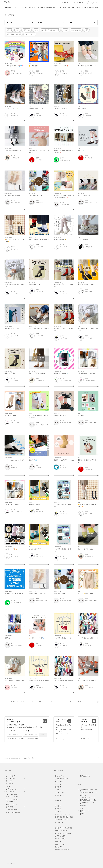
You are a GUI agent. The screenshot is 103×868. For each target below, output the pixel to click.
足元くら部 (27, 30)
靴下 (18, 30)
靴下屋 (10, 30)
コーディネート (30, 34)
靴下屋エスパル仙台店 (15, 34)
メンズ (66, 30)
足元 (87, 30)
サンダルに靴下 (77, 30)
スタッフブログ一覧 (28, 758)
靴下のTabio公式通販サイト (12, 758)
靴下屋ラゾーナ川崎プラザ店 (51, 30)
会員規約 (31, 739)
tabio (36, 30)
